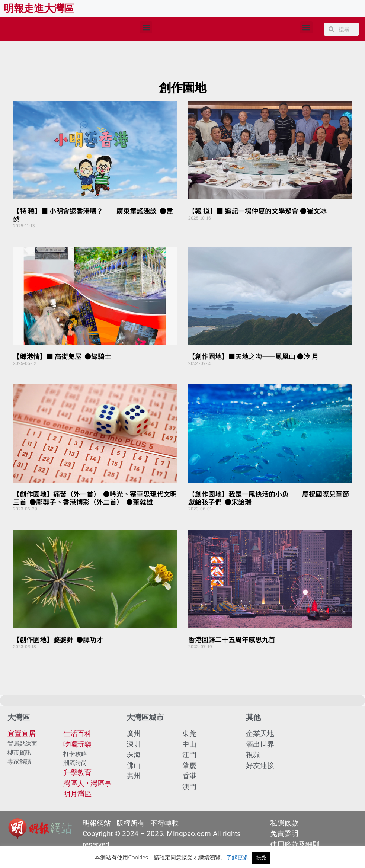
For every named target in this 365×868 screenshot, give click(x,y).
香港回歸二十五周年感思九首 (232, 639)
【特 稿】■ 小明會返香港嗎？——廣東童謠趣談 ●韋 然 (94, 215)
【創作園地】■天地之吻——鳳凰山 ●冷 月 (253, 356)
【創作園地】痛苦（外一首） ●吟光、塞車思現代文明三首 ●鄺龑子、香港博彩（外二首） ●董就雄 (95, 498)
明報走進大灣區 (39, 9)
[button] (146, 27)
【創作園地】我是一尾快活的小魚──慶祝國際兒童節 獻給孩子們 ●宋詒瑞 (269, 498)
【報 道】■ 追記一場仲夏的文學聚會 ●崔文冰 (257, 211)
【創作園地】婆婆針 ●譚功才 (58, 639)
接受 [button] (261, 858)
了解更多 (237, 857)
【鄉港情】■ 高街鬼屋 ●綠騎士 (62, 356)
